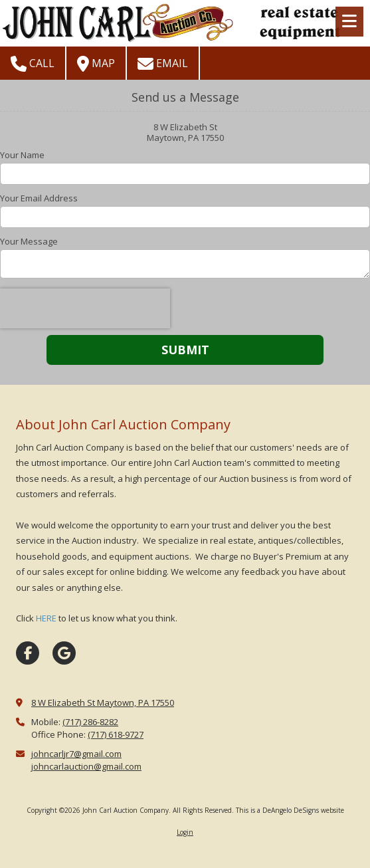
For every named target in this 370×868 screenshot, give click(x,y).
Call (33, 64)
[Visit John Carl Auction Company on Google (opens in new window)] (64, 653)
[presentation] (85, 308)
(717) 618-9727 (116, 734)
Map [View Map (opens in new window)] (96, 64)
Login (185, 832)
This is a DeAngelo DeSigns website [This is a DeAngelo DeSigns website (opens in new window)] (290, 810)
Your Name (22, 155)
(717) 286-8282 (90, 722)
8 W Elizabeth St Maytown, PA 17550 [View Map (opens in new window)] (103, 703)
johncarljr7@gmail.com (76, 754)
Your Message (29, 241)
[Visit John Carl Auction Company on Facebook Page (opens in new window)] (28, 653)
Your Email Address (39, 198)
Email (163, 64)
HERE (46, 618)
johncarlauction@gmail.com (86, 766)
